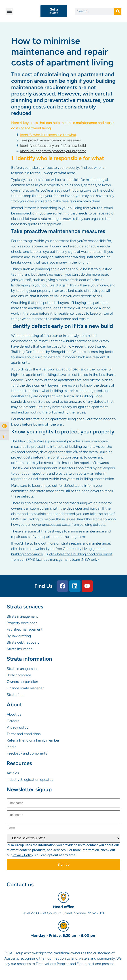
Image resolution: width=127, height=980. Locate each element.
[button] (9, 11)
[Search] (118, 11)
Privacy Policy (23, 855)
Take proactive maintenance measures (50, 140)
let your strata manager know (48, 219)
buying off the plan (48, 424)
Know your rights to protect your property (53, 151)
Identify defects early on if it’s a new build (53, 146)
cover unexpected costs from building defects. (69, 525)
